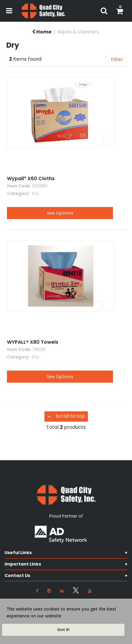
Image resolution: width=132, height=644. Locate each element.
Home (42, 32)
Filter (117, 59)
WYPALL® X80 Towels (33, 342)
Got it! (63, 630)
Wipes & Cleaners (78, 32)
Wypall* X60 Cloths (31, 179)
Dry (35, 193)
